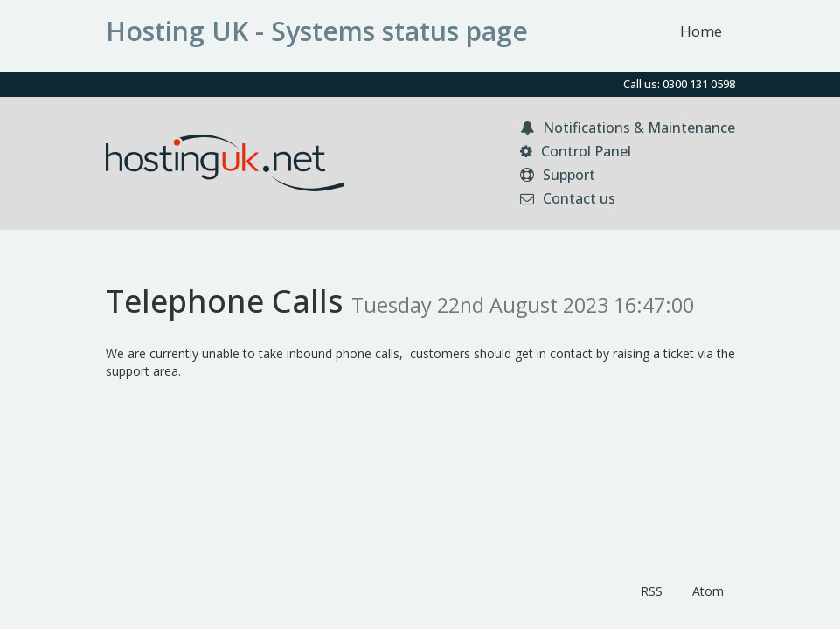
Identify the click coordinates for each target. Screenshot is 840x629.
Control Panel (576, 151)
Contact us (568, 198)
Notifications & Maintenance (628, 128)
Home (701, 31)
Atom (708, 591)
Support (558, 175)
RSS (652, 591)
